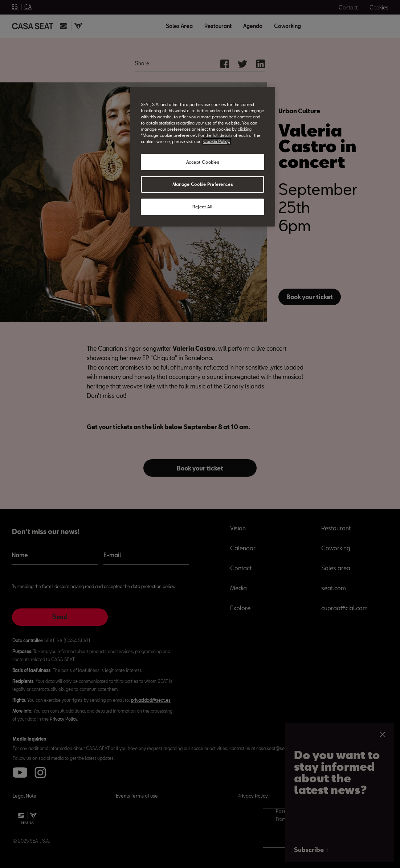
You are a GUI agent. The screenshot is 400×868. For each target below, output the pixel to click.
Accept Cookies (203, 162)
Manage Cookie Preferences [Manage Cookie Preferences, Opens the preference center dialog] (203, 184)
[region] (203, 157)
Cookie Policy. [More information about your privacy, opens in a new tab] (217, 141)
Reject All (203, 207)
